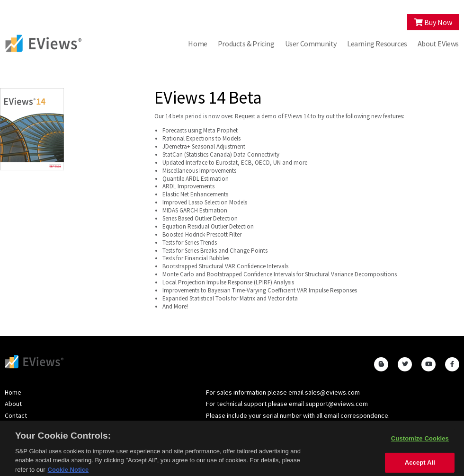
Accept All (420, 465)
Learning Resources (377, 44)
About (13, 404)
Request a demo (256, 116)
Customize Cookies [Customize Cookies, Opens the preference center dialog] (420, 441)
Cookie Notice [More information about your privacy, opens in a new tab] (68, 472)
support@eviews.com (337, 404)
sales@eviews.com (332, 392)
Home (197, 44)
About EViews (438, 44)
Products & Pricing (246, 44)
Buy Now (433, 22)
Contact (16, 415)
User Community (311, 44)
